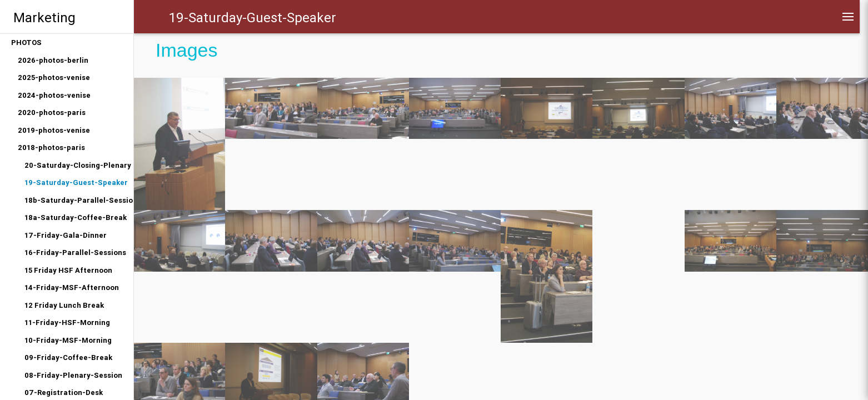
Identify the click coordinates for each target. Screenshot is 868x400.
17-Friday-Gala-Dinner (66, 235)
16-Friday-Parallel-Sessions (75, 252)
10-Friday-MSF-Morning (68, 340)
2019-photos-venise (54, 130)
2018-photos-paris (51, 147)
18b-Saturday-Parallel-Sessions (79, 200)
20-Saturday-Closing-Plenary (78, 165)
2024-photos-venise (54, 95)
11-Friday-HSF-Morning (67, 322)
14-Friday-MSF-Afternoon (72, 287)
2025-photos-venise (54, 77)
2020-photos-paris (52, 112)
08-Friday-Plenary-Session (73, 375)
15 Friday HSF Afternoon (68, 270)
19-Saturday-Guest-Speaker (76, 182)
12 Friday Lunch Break (64, 305)
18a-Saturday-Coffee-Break (76, 217)
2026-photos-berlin (53, 60)
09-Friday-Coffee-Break (68, 357)
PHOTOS (26, 42)
